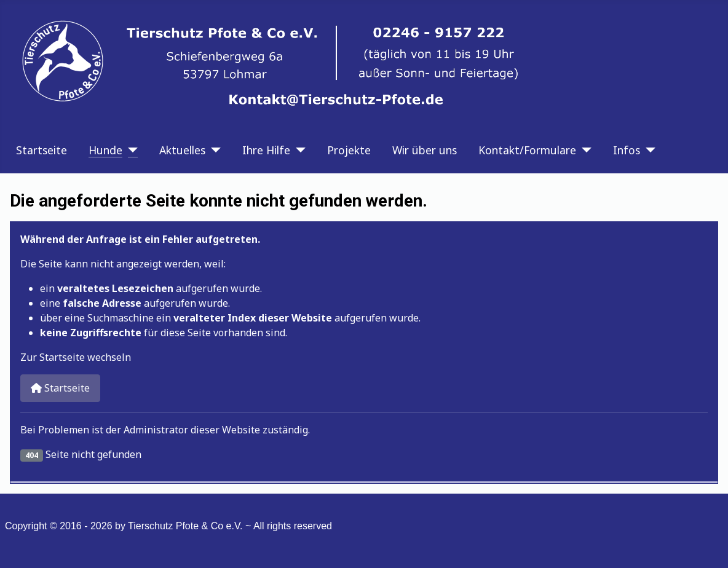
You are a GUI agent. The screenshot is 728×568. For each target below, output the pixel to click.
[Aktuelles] (213, 150)
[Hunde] (130, 150)
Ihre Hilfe (266, 150)
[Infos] (648, 150)
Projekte (349, 150)
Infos (627, 150)
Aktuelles (182, 150)
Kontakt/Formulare (527, 150)
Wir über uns (425, 150)
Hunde (105, 150)
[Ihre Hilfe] (298, 150)
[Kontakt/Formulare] (584, 150)
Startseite (42, 150)
